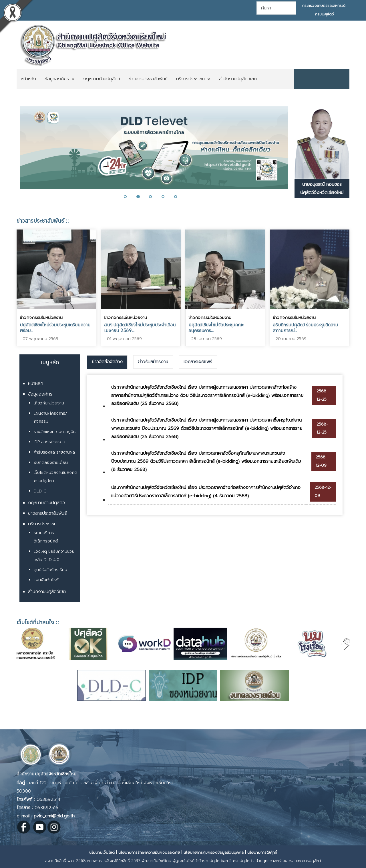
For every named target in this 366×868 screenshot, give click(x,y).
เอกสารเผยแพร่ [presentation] (198, 362)
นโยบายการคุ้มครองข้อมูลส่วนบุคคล (214, 852)
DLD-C (40, 491)
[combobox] (276, 8)
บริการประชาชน (42, 524)
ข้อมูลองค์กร (40, 394)
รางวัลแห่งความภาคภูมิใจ (55, 432)
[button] (129, 197)
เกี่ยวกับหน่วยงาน (49, 403)
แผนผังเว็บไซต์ (46, 580)
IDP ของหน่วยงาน (49, 442)
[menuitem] (28, 79)
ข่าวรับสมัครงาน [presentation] (153, 362)
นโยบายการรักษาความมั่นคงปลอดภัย (149, 852)
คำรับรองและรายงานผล (54, 452)
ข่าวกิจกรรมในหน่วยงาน (41, 318)
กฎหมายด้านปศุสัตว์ (46, 503)
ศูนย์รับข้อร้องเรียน (50, 570)
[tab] (107, 362)
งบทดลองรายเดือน (51, 463)
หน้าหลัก (36, 384)
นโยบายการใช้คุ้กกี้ (262, 852)
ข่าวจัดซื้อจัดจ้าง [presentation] (107, 362)
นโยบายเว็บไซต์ (102, 852)
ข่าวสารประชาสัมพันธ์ (47, 513)
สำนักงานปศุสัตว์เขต (47, 592)
